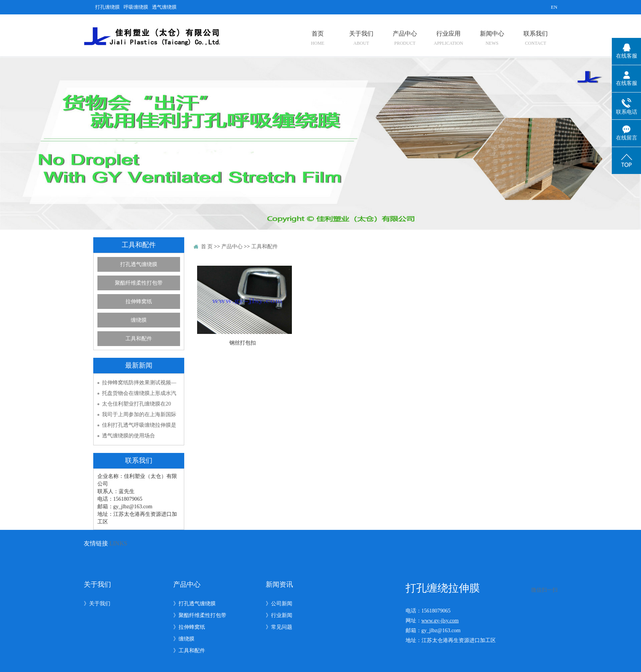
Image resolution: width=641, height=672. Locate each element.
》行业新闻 (279, 615)
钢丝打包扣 (243, 343)
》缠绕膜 (184, 639)
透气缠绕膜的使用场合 (129, 436)
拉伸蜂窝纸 (139, 302)
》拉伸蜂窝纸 (189, 627)
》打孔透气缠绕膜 (194, 604)
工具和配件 (139, 339)
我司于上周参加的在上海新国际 (139, 414)
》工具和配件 (189, 651)
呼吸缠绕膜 (136, 7)
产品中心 (405, 38)
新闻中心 (492, 38)
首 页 (207, 247)
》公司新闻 (279, 604)
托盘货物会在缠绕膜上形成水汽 (139, 393)
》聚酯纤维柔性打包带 (200, 615)
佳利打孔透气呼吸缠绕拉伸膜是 (139, 425)
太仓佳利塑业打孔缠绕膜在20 (136, 404)
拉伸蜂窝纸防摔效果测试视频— (139, 383)
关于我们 (361, 38)
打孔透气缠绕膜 (139, 264)
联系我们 (535, 38)
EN (554, 7)
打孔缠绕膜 (107, 7)
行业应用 (448, 38)
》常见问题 (279, 627)
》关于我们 (97, 604)
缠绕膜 (139, 320)
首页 (318, 38)
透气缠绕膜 (164, 7)
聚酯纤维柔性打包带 (139, 283)
